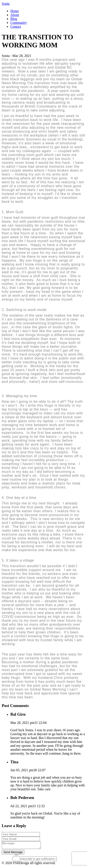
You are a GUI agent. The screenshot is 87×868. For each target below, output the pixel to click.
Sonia (6, 4)
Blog (14, 19)
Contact (16, 27)
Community (19, 23)
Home (15, 11)
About (15, 15)
